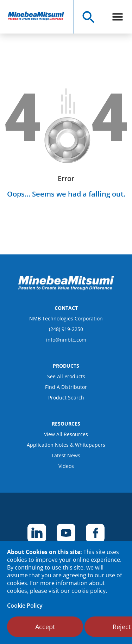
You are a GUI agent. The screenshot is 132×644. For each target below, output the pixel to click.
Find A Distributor (66, 387)
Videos (66, 466)
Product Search (66, 398)
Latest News (66, 455)
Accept (45, 627)
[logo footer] (66, 288)
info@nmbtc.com (66, 340)
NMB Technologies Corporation (66, 318)
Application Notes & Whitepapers (66, 445)
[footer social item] (37, 533)
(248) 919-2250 (66, 329)
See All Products (66, 376)
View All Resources (66, 434)
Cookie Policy (25, 606)
